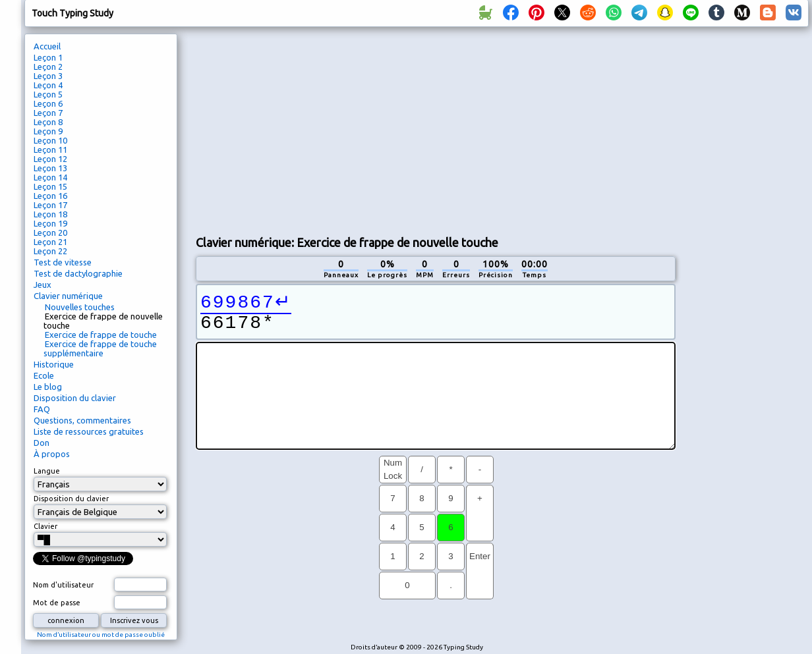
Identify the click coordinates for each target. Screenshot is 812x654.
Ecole (44, 375)
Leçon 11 (50, 150)
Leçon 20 (50, 232)
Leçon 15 (50, 186)
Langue (47, 471)
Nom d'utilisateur (63, 585)
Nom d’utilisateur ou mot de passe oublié (101, 635)
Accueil (47, 46)
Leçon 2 (48, 67)
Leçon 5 (48, 94)
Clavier (45, 526)
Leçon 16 (50, 196)
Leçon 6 (48, 103)
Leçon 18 (50, 214)
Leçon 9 (48, 131)
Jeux (43, 285)
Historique (54, 364)
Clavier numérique (68, 296)
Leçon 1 (48, 57)
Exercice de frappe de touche (101, 335)
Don (42, 443)
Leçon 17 (50, 205)
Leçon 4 (48, 85)
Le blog (48, 387)
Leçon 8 (48, 122)
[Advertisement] (310, 129)
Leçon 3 (48, 76)
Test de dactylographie (78, 273)
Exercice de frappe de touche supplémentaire (100, 348)
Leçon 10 (50, 140)
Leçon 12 (50, 159)
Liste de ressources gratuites (89, 431)
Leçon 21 (50, 242)
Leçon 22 (50, 251)
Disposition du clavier (75, 398)
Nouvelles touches (80, 307)
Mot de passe (57, 603)
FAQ (42, 409)
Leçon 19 (50, 223)
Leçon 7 (48, 113)
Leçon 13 (50, 168)
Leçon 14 (50, 177)
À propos (52, 454)
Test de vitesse (63, 262)
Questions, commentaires (82, 420)
